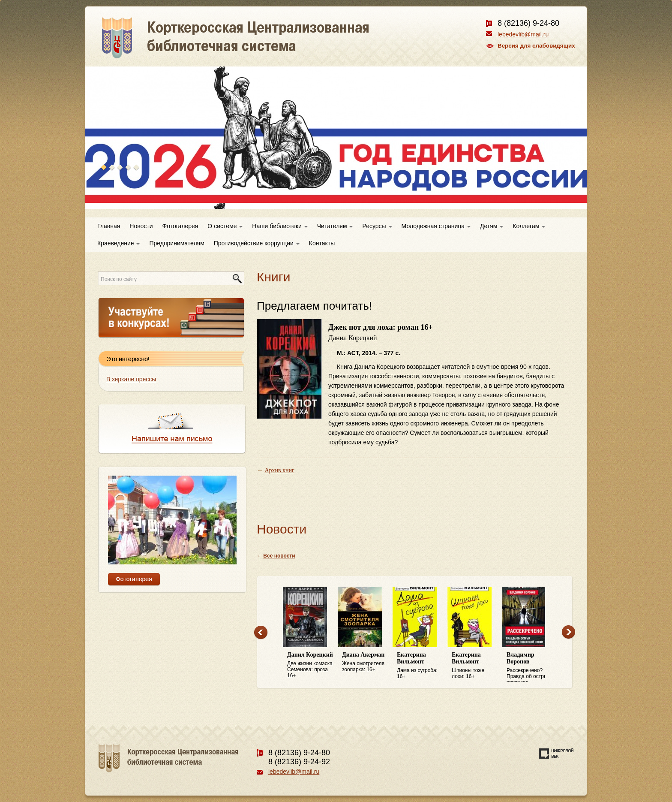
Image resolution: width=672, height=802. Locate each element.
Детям (492, 226)
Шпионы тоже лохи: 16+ (475, 665)
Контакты (322, 243)
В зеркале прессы (131, 379)
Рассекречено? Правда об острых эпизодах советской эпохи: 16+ (530, 667)
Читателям (335, 226)
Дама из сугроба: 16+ (420, 665)
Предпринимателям (177, 243)
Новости (141, 226)
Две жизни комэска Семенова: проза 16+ (310, 665)
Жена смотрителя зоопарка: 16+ (365, 662)
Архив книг (280, 470)
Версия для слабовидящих (536, 46)
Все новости (279, 556)
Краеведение (118, 243)
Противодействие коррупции (257, 243)
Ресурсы (377, 226)
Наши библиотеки (280, 226)
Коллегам (529, 226)
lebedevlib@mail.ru (523, 34)
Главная (109, 226)
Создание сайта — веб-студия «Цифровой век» (556, 754)
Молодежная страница (436, 226)
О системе (225, 226)
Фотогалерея (180, 226)
